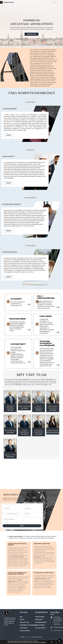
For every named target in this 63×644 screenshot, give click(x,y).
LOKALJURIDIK (46, 316)
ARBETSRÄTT (39, 620)
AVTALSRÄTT (16, 299)
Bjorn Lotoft (10, 455)
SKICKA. (22, 526)
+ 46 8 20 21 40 (58, 631)
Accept (51, 642)
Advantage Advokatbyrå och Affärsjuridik (47, 343)
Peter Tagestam (39, 407)
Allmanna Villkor (25, 631)
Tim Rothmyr (10, 430)
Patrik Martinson (24, 431)
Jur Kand (24, 408)
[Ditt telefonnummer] (12, 514)
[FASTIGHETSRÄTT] (29, 362)
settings (44, 642)
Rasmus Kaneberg (39, 431)
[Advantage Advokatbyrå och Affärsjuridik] (58, 365)
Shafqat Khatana (10, 407)
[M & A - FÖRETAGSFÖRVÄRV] (58, 307)
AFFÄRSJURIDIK (40, 617)
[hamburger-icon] (54, 2)
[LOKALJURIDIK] (58, 332)
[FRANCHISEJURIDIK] (29, 330)
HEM (21, 617)
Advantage (28, 637)
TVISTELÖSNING (40, 625)
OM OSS (22, 620)
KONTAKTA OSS (24, 622)
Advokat (10, 410)
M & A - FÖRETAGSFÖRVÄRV (46, 297)
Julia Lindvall (24, 406)
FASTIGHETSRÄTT (18, 344)
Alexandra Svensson (53, 407)
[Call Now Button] (60, 641)
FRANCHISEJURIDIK (17, 319)
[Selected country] (4, 514)
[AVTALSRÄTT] (29, 304)
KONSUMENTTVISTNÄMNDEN (28, 625)
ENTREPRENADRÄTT (41, 622)
